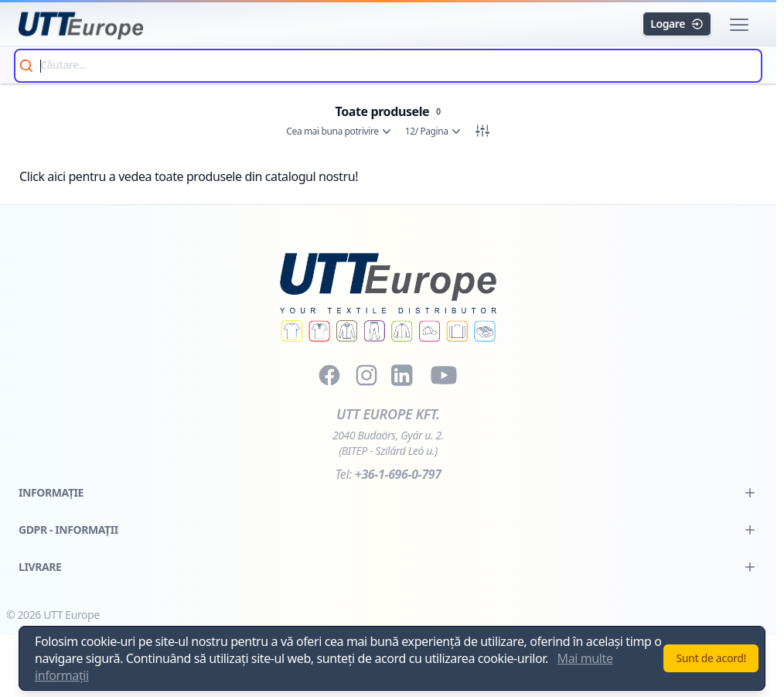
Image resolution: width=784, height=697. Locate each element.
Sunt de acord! (711, 658)
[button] (739, 25)
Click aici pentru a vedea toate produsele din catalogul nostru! (189, 176)
